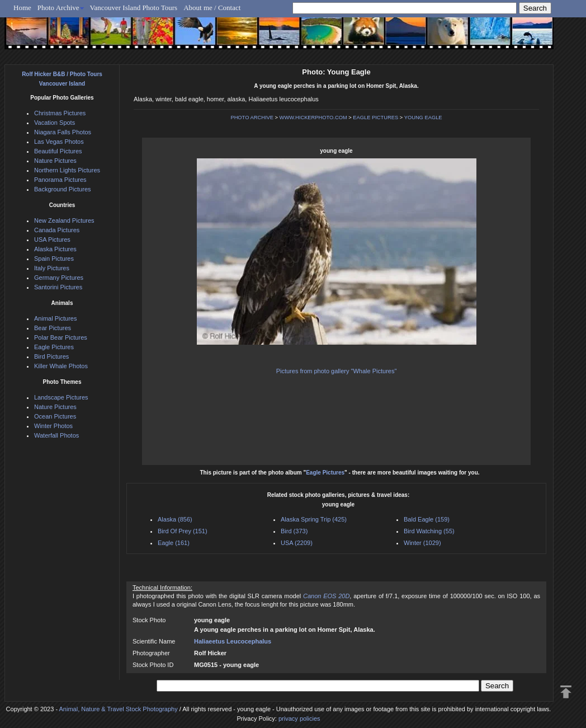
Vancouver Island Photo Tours (134, 8)
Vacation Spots (55, 123)
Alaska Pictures (55, 249)
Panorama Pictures (60, 180)
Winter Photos (53, 426)
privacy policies (299, 718)
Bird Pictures (51, 356)
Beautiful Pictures (58, 151)
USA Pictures (52, 239)
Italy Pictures (52, 268)
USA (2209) (297, 543)
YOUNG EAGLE (423, 118)
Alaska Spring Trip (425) (314, 519)
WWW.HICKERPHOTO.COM (313, 118)
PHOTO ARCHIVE (252, 118)
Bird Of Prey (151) (183, 531)
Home (22, 8)
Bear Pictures (53, 328)
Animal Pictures (55, 318)
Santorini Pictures (58, 287)
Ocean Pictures (55, 416)
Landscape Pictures (61, 397)
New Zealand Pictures (64, 220)
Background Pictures (63, 189)
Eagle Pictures (325, 473)
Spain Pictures (54, 259)
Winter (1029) (422, 543)
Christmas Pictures (60, 113)
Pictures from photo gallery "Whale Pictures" (337, 371)
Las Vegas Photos (59, 142)
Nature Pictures (55, 161)
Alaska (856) (175, 519)
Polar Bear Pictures (61, 337)
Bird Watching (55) (429, 531)
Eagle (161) (174, 543)
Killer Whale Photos (61, 366)
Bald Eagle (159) (427, 519)
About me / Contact (212, 8)
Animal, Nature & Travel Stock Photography (119, 709)
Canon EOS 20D (326, 596)
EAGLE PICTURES (375, 118)
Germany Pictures (59, 278)
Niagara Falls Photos (63, 132)
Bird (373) (294, 531)
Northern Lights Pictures (67, 170)
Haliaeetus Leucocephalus (233, 641)
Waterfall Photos (56, 435)
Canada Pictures (57, 230)
